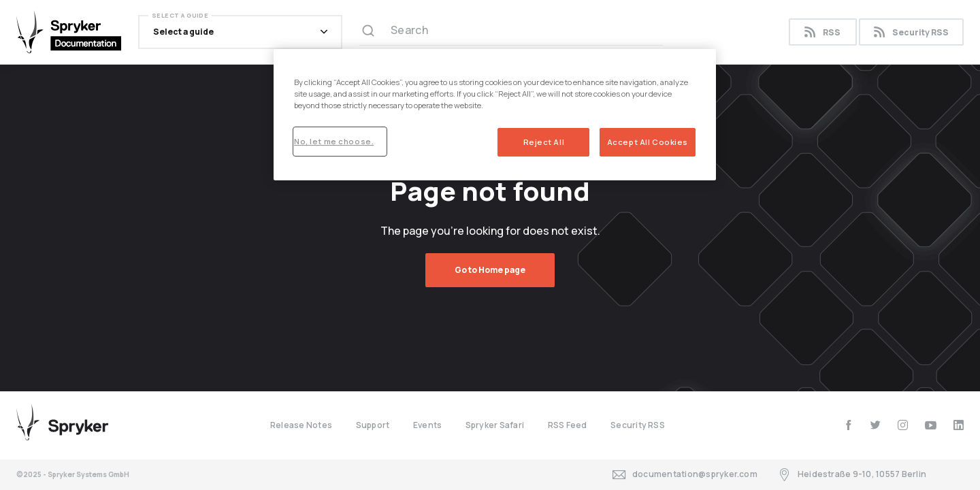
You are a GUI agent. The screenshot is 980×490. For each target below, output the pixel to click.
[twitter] (876, 425)
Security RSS (911, 32)
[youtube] (931, 425)
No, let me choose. (334, 141)
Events (427, 425)
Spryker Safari (495, 425)
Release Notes (301, 425)
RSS (822, 32)
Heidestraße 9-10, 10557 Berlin (852, 475)
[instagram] (903, 425)
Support (373, 425)
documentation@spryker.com (685, 475)
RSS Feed (568, 425)
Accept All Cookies (648, 142)
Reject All (544, 142)
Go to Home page (490, 270)
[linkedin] (959, 425)
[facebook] (848, 425)
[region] (495, 115)
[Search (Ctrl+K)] (511, 32)
